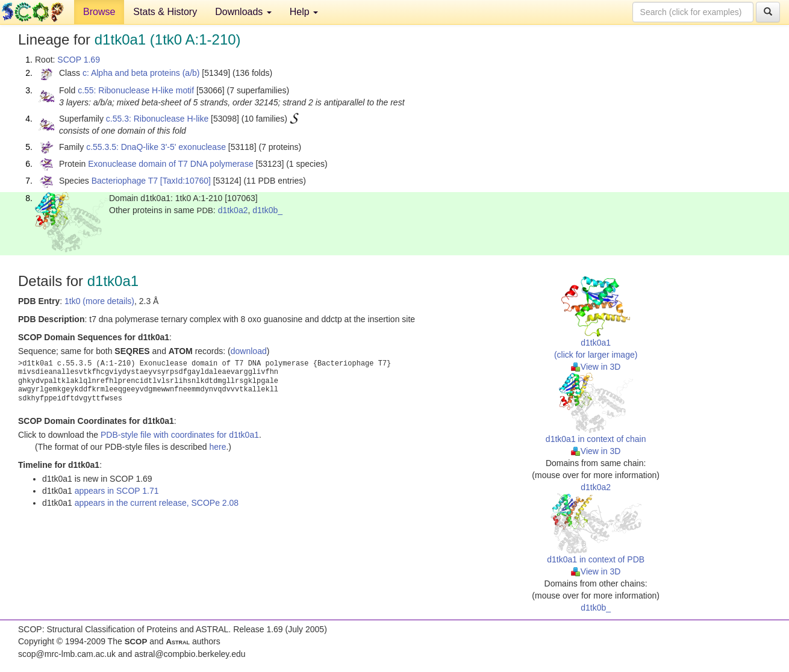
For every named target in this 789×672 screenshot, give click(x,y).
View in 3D (596, 367)
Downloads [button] (243, 12)
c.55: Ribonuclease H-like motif (136, 90)
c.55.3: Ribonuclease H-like (157, 119)
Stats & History (165, 12)
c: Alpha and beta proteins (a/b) (141, 73)
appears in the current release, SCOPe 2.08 (157, 503)
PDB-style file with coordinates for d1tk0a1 (180, 435)
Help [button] (304, 12)
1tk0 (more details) (99, 301)
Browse (99, 12)
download (249, 351)
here (217, 447)
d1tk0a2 (233, 210)
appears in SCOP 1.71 (117, 491)
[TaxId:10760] (186, 181)
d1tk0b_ (267, 210)
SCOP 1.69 (79, 60)
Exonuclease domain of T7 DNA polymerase (170, 164)
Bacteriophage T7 (125, 181)
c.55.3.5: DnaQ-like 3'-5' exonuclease (156, 147)
